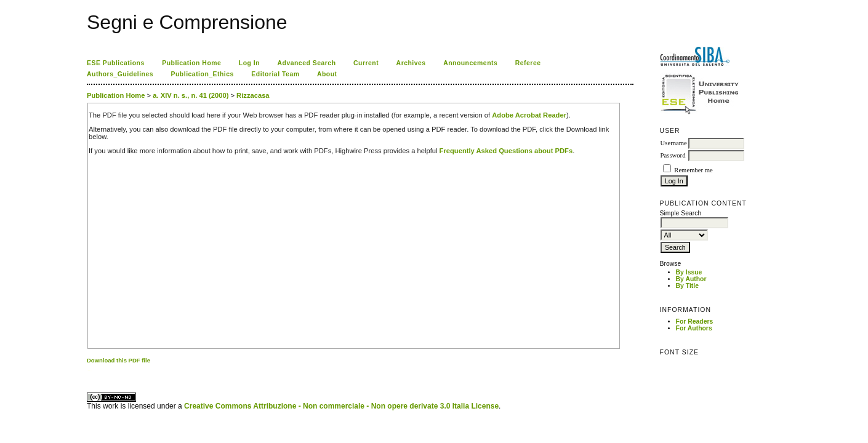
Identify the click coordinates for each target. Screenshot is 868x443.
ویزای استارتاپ (90, 371)
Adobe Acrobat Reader (529, 115)
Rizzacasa (253, 95)
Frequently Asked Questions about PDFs (506, 151)
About (327, 74)
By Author (691, 279)
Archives (411, 63)
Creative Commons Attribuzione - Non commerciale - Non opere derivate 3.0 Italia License (341, 406)
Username (674, 143)
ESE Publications (116, 63)
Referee (528, 63)
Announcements (470, 63)
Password (673, 155)
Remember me (693, 170)
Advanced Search (307, 63)
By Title (687, 286)
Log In (249, 63)
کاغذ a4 (88, 371)
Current (366, 63)
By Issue (689, 272)
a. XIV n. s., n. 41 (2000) (191, 95)
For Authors (694, 328)
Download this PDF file (119, 360)
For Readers (695, 321)
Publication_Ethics (203, 74)
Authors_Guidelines (120, 74)
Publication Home (191, 63)
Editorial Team (275, 74)
